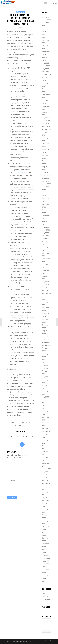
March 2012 (46, 431)
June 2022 (46, 230)
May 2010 (45, 498)
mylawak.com (22, 172)
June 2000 (46, 558)
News (44, 593)
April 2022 (46, 236)
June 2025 (46, 66)
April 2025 (46, 72)
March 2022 (46, 239)
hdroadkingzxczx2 (20, 426)
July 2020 (45, 336)
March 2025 (46, 75)
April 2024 (46, 126)
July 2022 (45, 227)
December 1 (46, 581)
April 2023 (46, 181)
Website (27, 473)
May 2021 (45, 288)
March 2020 (46, 345)
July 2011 (45, 472)
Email (27, 467)
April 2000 (46, 564)
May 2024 (46, 123)
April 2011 (45, 480)
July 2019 (45, 365)
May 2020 (46, 342)
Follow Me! (47, 631)
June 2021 (46, 285)
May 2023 (46, 178)
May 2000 (46, 561)
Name (27, 461)
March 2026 (46, 20)
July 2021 (45, 282)
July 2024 (45, 118)
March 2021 (46, 293)
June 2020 (46, 339)
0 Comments (23, 423)
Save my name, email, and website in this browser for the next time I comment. (21, 480)
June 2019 (46, 368)
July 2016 (45, 397)
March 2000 (46, 567)
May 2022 (46, 233)
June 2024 (46, 121)
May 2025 (45, 69)
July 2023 (45, 172)
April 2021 (46, 290)
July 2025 (45, 63)
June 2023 (46, 175)
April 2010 (46, 500)
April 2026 (46, 17)
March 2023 (46, 184)
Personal (45, 596)
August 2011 (46, 469)
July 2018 (45, 377)
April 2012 (46, 429)
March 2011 (46, 483)
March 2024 (46, 129)
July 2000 (45, 555)
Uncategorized (20, 12)
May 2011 (45, 477)
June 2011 (45, 475)
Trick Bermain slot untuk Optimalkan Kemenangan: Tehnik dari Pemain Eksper (20, 19)
